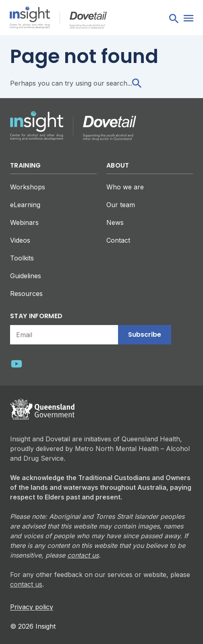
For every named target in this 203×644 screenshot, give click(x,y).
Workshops (28, 187)
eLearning (25, 205)
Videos (20, 240)
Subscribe (145, 335)
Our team (121, 205)
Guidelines (26, 276)
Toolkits (22, 258)
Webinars (24, 222)
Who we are (125, 187)
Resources (26, 294)
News (115, 222)
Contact (118, 240)
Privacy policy (32, 607)
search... (124, 83)
